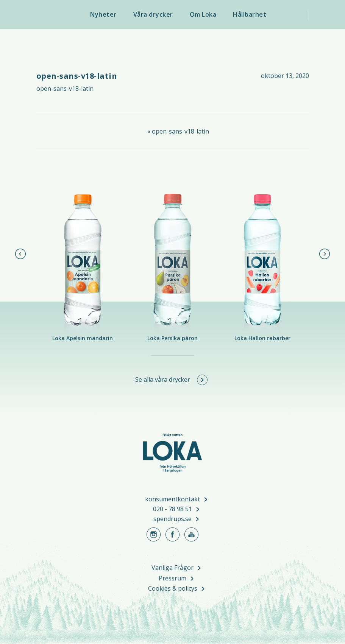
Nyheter (103, 14)
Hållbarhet (250, 14)
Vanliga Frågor (172, 568)
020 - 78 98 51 (172, 509)
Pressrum (172, 579)
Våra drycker (153, 14)
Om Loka (203, 14)
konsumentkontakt (172, 499)
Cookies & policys (173, 589)
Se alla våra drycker (163, 380)
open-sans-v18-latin (65, 89)
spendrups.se (172, 519)
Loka (55, 15)
